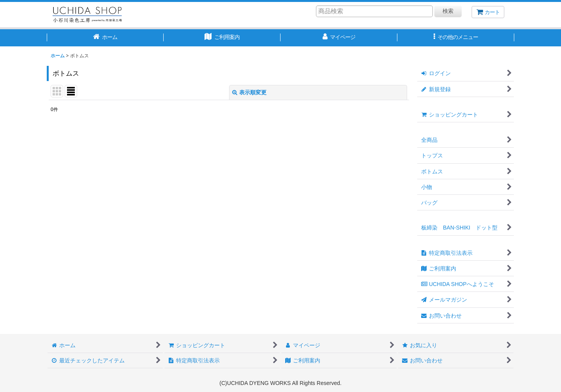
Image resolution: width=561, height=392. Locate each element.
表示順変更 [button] (249, 92)
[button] (456, 38)
